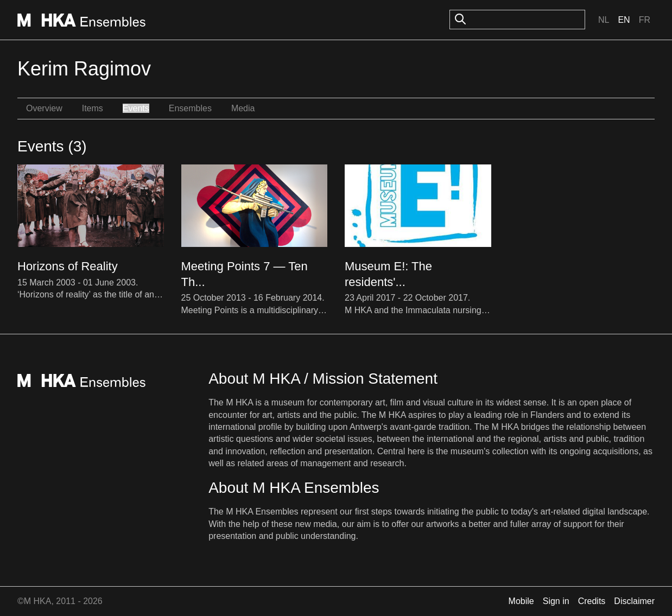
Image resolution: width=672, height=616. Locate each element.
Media (243, 108)
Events (136, 108)
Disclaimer (634, 601)
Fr (645, 20)
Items (93, 108)
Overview (44, 108)
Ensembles (190, 108)
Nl (604, 20)
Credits (592, 601)
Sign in (556, 601)
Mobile (521, 601)
